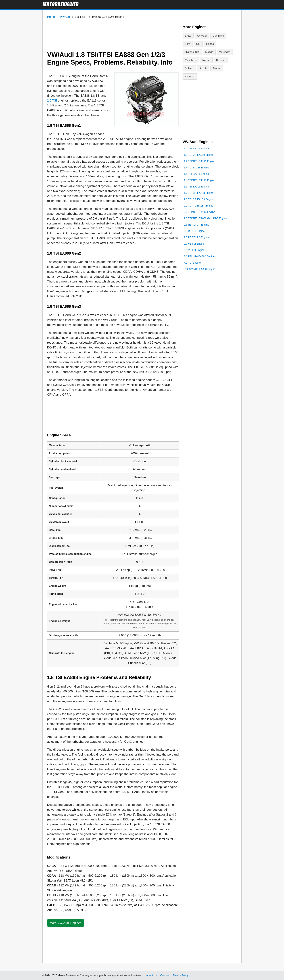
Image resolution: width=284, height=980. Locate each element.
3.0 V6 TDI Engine (194, 304)
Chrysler (201, 36)
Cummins (217, 36)
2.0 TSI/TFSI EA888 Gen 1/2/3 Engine (205, 273)
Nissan (189, 60)
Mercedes (204, 52)
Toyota (202, 68)
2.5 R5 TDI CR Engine (196, 279)
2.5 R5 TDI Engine (194, 285)
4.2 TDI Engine (192, 317)
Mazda (189, 52)
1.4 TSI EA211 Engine (196, 228)
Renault (203, 60)
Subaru (217, 60)
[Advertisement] (113, 33)
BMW (188, 36)
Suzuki (189, 68)
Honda (198, 44)
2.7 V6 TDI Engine (194, 298)
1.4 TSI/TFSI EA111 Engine (200, 234)
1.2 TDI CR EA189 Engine (199, 209)
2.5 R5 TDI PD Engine (196, 292)
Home (51, 17)
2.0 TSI (52, 101)
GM (187, 44)
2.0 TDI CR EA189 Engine (199, 253)
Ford (231, 36)
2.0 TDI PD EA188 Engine (199, 260)
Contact (165, 975)
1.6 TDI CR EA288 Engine (199, 247)
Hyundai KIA (215, 44)
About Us (152, 975)
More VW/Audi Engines (66, 923)
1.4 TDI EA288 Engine (196, 222)
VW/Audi (65, 17)
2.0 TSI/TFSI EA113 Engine (200, 266)
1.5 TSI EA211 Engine (196, 241)
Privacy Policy (180, 975)
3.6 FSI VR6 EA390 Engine (199, 311)
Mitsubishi (221, 52)
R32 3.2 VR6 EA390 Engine (200, 323)
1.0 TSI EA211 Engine (196, 203)
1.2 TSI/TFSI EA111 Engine (200, 215)
